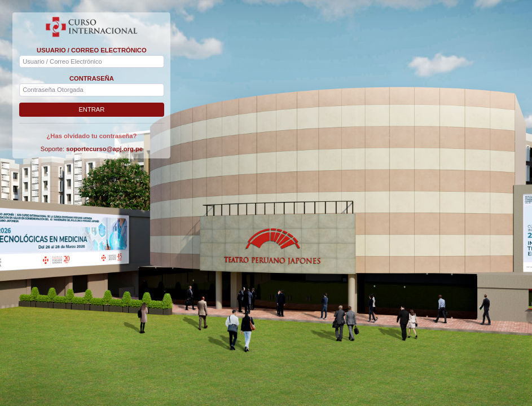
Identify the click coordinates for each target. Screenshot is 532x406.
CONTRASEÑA (92, 78)
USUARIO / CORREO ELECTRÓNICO (92, 50)
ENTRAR (91, 109)
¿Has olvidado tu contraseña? (92, 136)
